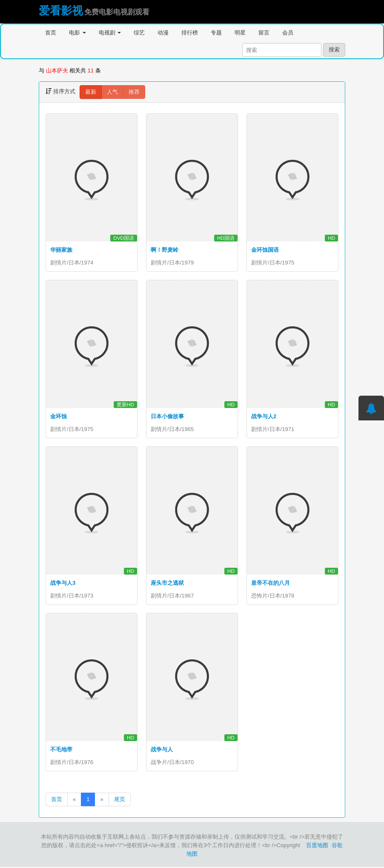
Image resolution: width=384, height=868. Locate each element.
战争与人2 (264, 416)
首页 (51, 33)
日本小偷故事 (167, 416)
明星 (240, 33)
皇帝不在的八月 (271, 583)
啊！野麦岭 (165, 250)
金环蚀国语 (265, 250)
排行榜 (190, 33)
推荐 (134, 92)
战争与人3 (63, 583)
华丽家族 (61, 250)
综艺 (139, 33)
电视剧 (110, 33)
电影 (77, 33)
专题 (216, 33)
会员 (288, 33)
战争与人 (162, 750)
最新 (91, 92)
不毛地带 (61, 750)
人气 (112, 92)
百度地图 (317, 846)
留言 (264, 33)
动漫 (163, 33)
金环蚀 (59, 416)
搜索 (334, 50)
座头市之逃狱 (167, 583)
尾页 (120, 800)
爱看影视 (61, 11)
